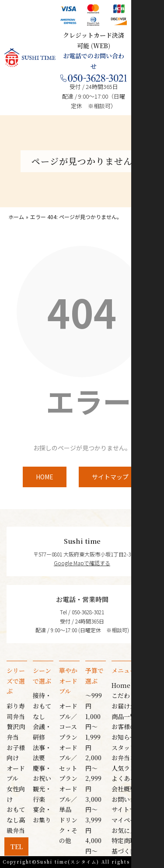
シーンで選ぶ (42, 676)
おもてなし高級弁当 (16, 820)
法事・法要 (42, 753)
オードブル (16, 773)
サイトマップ (110, 477)
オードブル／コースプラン (68, 721)
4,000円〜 (93, 846)
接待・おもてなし (42, 706)
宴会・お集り (42, 815)
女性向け (16, 794)
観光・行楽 (42, 794)
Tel (17, 847)
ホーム (16, 217)
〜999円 (94, 701)
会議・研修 (42, 732)
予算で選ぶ (94, 676)
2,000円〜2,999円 (93, 773)
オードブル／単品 (68, 799)
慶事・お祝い (42, 773)
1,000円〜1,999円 (93, 732)
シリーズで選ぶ (16, 681)
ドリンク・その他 (68, 830)
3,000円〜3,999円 (93, 815)
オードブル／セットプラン (68, 763)
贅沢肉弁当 (16, 732)
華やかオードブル (68, 681)
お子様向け (16, 753)
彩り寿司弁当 (16, 711)
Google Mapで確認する (82, 563)
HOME (45, 477)
